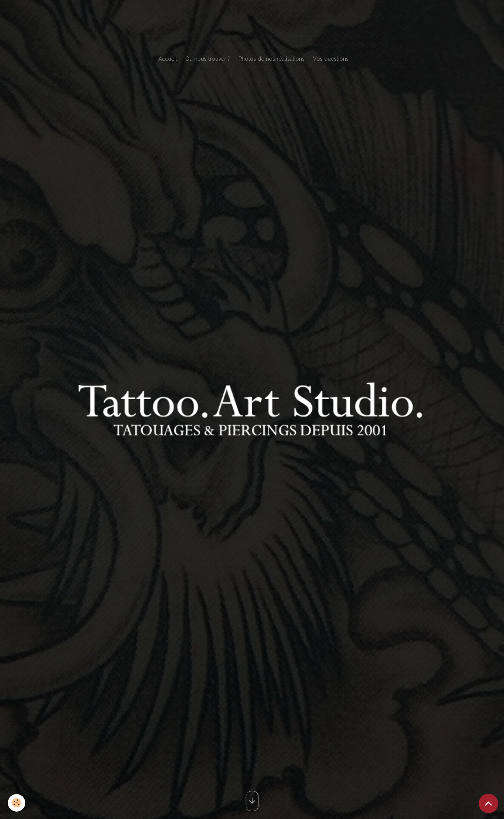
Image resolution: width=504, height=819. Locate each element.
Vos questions (331, 59)
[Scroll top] (488, 803)
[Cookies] (17, 803)
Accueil (168, 59)
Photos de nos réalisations (272, 59)
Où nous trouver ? (208, 59)
